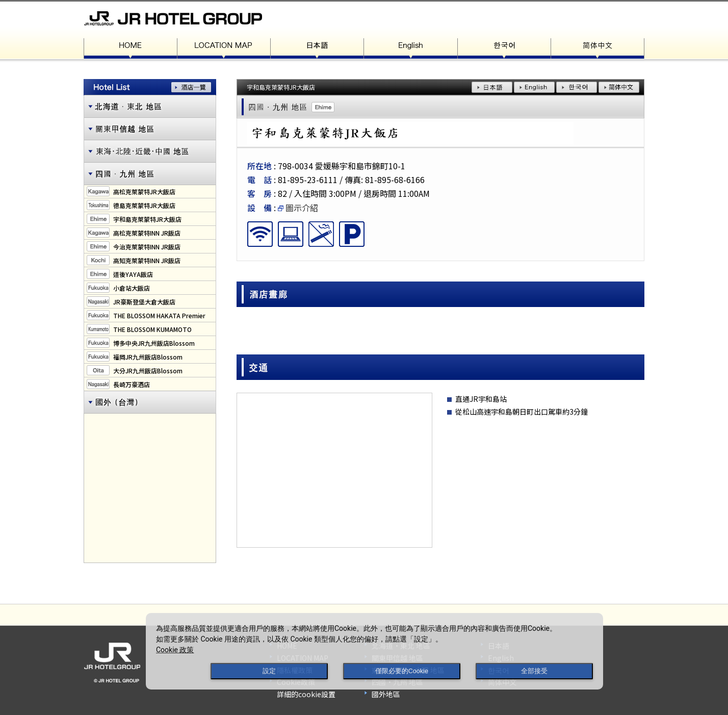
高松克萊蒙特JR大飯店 (144, 191)
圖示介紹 (298, 208)
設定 (269, 671)
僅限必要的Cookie (402, 671)
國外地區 (386, 694)
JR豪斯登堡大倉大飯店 (144, 302)
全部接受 (534, 671)
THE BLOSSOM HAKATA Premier (159, 315)
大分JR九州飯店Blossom (148, 371)
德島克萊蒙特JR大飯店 (144, 205)
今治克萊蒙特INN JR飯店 (147, 247)
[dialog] (374, 651)
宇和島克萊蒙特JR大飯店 (147, 219)
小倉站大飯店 (132, 288)
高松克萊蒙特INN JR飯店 (147, 233)
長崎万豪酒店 (132, 384)
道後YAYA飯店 (133, 274)
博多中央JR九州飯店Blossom (154, 343)
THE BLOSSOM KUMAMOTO (152, 329)
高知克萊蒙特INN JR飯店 (147, 260)
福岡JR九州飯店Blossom (148, 357)
